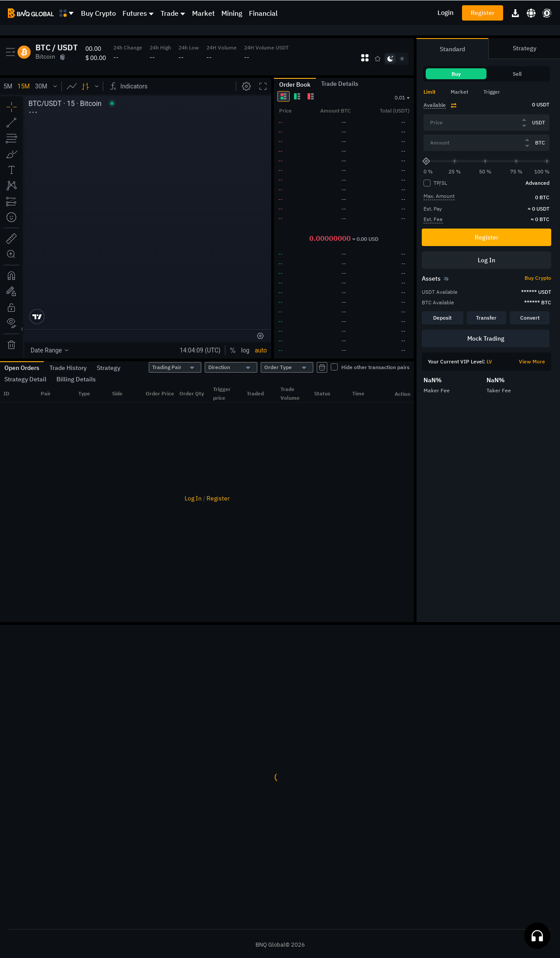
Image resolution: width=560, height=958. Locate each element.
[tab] (434, 92)
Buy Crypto (98, 13)
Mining (232, 13)
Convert (530, 318)
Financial (263, 13)
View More (532, 361)
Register (483, 13)
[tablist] (486, 70)
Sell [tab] (517, 74)
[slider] (426, 161)
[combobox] (175, 367)
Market (203, 13)
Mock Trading (486, 338)
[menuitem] (102, 13)
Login (446, 12)
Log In (193, 498)
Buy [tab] (456, 74)
